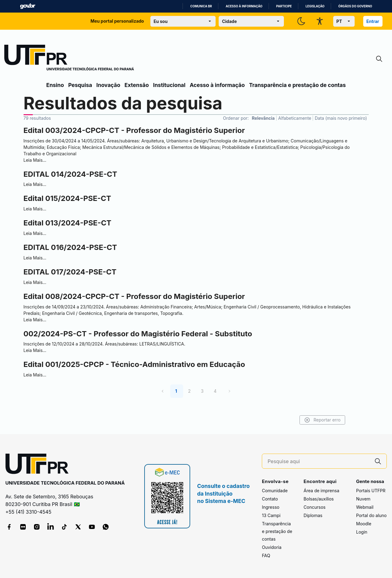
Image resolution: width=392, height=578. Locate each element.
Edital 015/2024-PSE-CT (67, 198)
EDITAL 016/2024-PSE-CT (70, 247)
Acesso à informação (244, 6)
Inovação (108, 85)
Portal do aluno (371, 515)
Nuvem (363, 499)
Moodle (364, 524)
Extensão (137, 85)
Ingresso (271, 507)
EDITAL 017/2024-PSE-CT (70, 272)
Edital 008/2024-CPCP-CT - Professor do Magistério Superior (134, 296)
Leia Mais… (35, 160)
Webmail (365, 507)
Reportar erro (322, 420)
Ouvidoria (272, 547)
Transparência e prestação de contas (297, 85)
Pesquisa (80, 85)
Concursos (315, 507)
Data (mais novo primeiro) (341, 118)
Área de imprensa (321, 491)
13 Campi (271, 515)
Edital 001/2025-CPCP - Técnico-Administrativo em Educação (134, 364)
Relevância (263, 118)
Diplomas (313, 515)
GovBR (28, 6)
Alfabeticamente (295, 118)
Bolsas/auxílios (318, 499)
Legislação (315, 6)
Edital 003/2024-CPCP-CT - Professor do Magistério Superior (134, 130)
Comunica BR (201, 6)
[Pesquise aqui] (318, 461)
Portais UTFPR (371, 491)
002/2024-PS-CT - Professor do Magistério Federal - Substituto (138, 334)
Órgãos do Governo (355, 6)
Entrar (373, 21)
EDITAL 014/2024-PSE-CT (70, 174)
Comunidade (275, 491)
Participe (284, 6)
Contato (270, 499)
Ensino (55, 85)
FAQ (266, 555)
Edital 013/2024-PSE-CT (68, 223)
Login (362, 532)
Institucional (169, 85)
